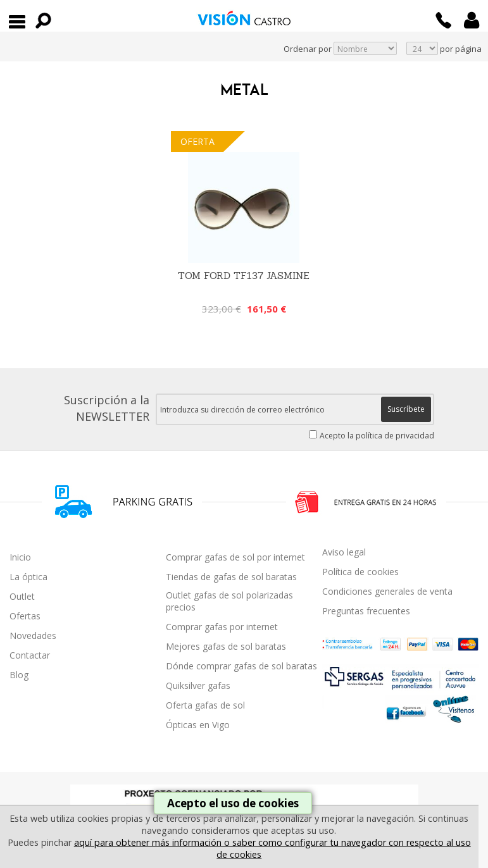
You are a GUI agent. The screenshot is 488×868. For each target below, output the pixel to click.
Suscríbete (406, 409)
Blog (19, 675)
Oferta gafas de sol (205, 705)
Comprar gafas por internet (222, 627)
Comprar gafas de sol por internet (235, 557)
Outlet (22, 596)
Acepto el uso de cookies (233, 803)
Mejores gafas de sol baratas (226, 646)
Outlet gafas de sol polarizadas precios (229, 601)
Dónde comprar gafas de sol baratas (241, 666)
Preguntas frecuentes (366, 611)
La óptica (28, 577)
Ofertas (25, 616)
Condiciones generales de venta (387, 591)
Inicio (20, 557)
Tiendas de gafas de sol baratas (231, 577)
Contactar (30, 655)
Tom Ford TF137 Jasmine (244, 276)
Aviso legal (344, 552)
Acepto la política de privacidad (377, 436)
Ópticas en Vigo (198, 725)
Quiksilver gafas (198, 685)
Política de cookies (360, 572)
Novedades (33, 635)
